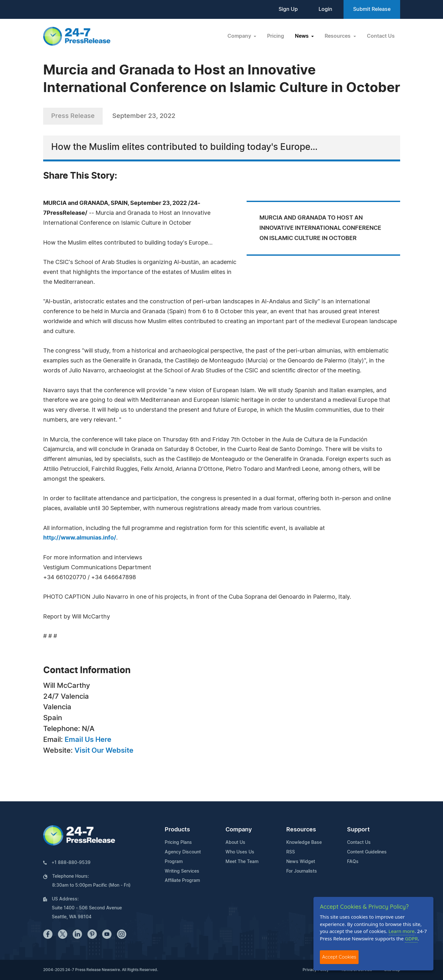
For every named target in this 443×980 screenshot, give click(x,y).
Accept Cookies (339, 957)
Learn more (402, 931)
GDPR (411, 938)
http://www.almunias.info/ (80, 538)
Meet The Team (242, 862)
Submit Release (372, 9)
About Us (235, 843)
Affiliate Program (182, 881)
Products (177, 830)
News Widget (301, 862)
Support (358, 830)
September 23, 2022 (144, 116)
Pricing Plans (178, 843)
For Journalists (302, 871)
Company (239, 830)
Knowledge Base (304, 843)
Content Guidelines (367, 852)
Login (325, 9)
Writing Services (182, 871)
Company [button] (240, 36)
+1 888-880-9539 (71, 863)
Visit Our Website (104, 751)
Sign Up (288, 9)
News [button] (302, 36)
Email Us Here (88, 740)
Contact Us (381, 36)
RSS (291, 852)
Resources (301, 830)
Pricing (276, 36)
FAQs (353, 862)
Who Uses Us (240, 852)
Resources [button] (338, 36)
